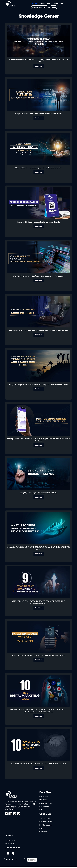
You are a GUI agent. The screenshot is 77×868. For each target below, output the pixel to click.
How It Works (44, 807)
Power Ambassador (46, 822)
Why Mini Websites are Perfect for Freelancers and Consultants (38, 276)
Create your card (40, 7)
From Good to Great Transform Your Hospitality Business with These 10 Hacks (38, 61)
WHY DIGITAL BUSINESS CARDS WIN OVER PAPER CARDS (38, 655)
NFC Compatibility (46, 826)
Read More (39, 66)
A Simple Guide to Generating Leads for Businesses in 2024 (38, 168)
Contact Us (43, 833)
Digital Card (44, 797)
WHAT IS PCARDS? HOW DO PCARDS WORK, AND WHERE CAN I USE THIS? (38, 548)
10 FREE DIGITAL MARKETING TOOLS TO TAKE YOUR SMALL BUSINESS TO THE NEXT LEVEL (38, 711)
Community (58, 4)
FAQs (41, 810)
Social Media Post (46, 803)
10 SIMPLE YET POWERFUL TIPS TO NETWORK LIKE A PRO (38, 764)
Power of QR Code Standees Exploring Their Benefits (39, 222)
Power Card (45, 4)
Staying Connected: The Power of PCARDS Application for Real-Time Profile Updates (39, 440)
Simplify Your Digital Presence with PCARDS (38, 493)
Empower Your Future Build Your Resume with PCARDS (38, 114)
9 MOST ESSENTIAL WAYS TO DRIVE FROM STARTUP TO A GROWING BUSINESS (38, 602)
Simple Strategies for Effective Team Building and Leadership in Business (39, 385)
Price (41, 829)
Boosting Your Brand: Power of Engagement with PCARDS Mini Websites (38, 330)
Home (35, 4)
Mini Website (44, 800)
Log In (53, 7)
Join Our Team (45, 819)
